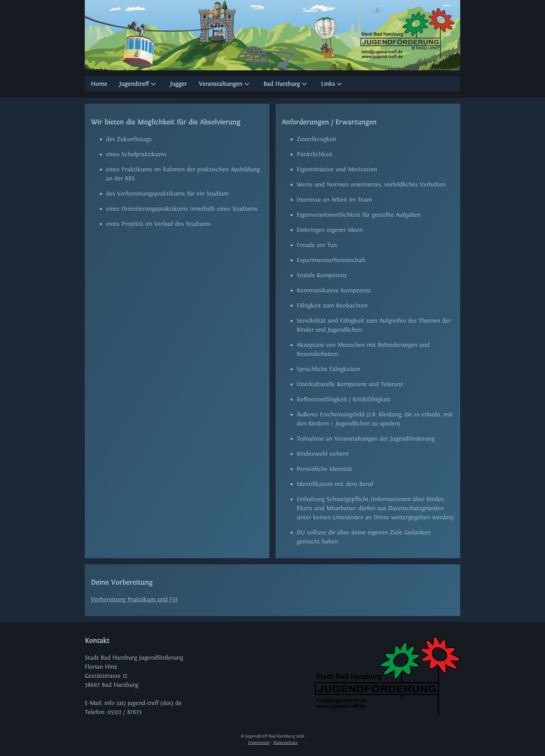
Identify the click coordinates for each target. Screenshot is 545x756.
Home (99, 84)
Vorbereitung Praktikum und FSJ (134, 599)
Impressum (259, 742)
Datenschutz (285, 742)
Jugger (178, 84)
